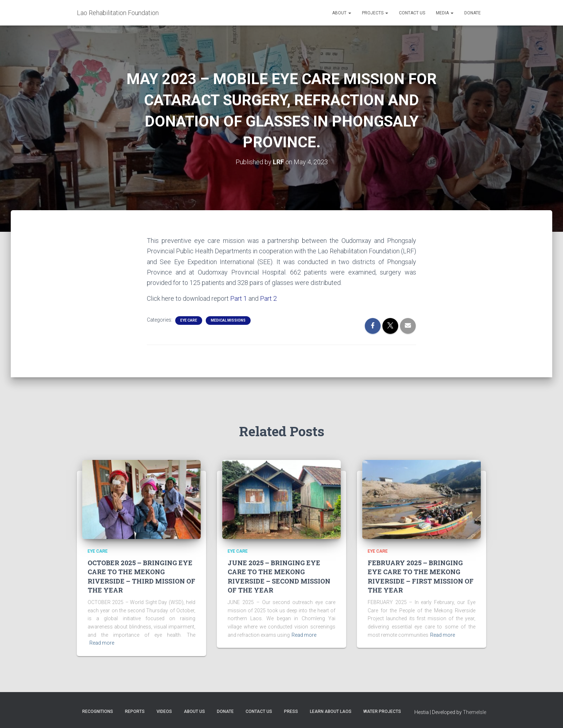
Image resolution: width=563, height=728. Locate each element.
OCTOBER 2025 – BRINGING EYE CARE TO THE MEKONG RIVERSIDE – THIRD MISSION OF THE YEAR (141, 576)
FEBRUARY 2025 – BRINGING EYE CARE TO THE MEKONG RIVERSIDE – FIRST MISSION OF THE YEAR (421, 576)
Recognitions (98, 711)
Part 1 (239, 298)
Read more (102, 643)
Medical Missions (228, 320)
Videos (164, 711)
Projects (375, 13)
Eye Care (189, 320)
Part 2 (268, 298)
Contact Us (412, 13)
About (342, 13)
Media (445, 13)
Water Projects (382, 711)
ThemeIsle (474, 712)
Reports (135, 711)
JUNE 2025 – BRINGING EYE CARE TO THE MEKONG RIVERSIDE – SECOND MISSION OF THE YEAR (279, 576)
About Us (194, 711)
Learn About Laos (331, 711)
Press (291, 711)
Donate (473, 13)
